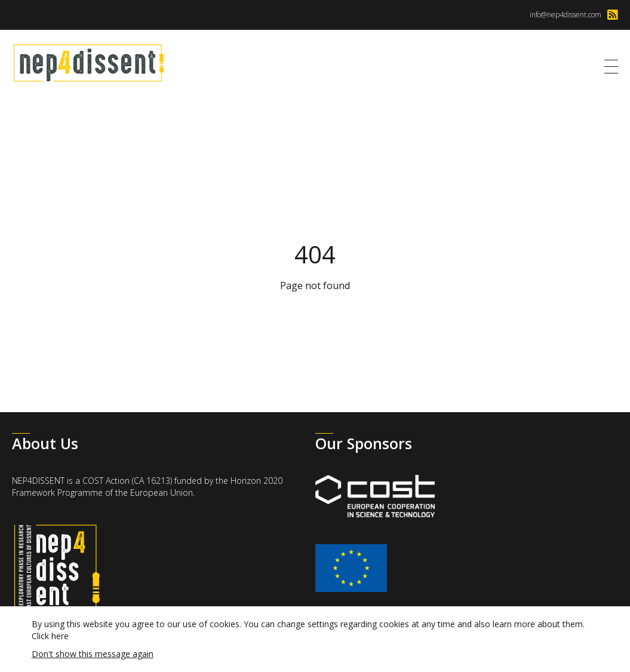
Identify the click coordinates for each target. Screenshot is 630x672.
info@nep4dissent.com (566, 15)
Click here (50, 636)
